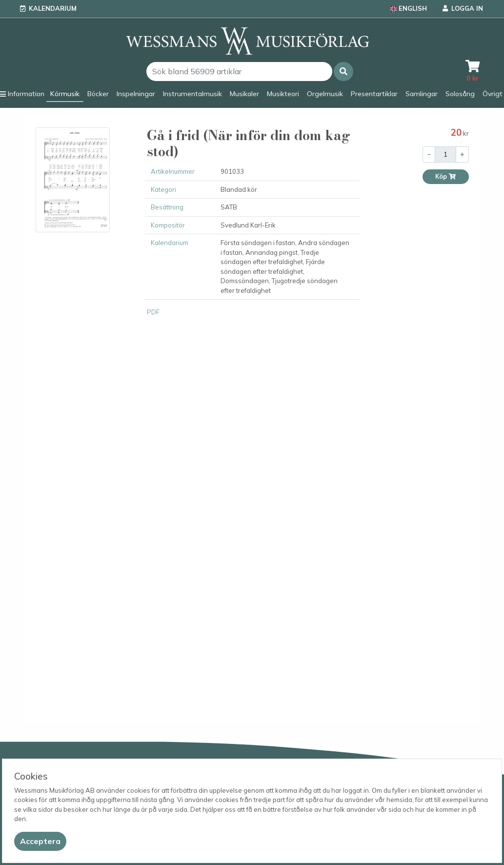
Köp (446, 176)
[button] (343, 72)
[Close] (40, 841)
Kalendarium (53, 8)
